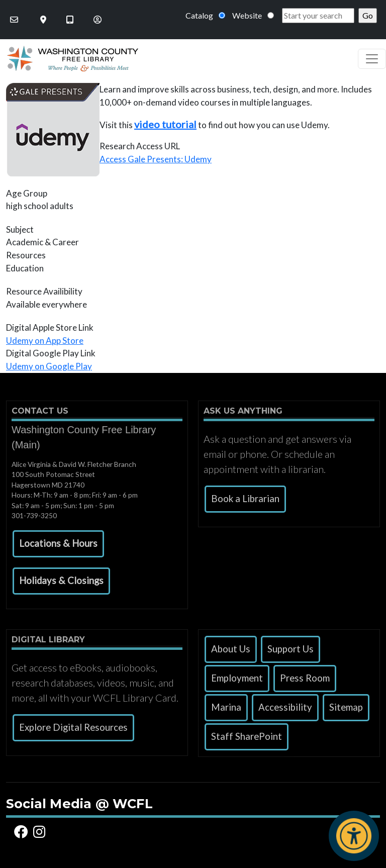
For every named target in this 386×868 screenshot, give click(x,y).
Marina (226, 707)
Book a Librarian (245, 499)
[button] (58, 544)
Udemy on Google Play (49, 366)
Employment (237, 678)
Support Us (291, 649)
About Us (231, 649)
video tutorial (165, 124)
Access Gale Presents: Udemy (156, 159)
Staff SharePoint (247, 736)
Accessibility (285, 707)
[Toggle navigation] (372, 59)
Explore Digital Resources (73, 727)
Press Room (305, 678)
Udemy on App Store (45, 341)
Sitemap (346, 707)
